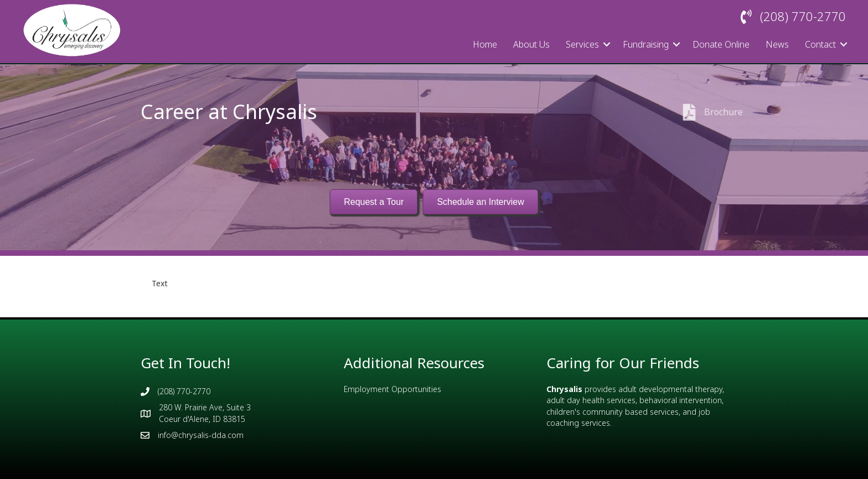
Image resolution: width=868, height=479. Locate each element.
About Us (531, 44)
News (777, 44)
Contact (820, 44)
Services (582, 44)
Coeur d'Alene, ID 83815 (202, 419)
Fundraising (646, 44)
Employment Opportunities (392, 389)
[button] (607, 44)
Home (485, 44)
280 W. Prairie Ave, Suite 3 (205, 407)
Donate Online (721, 44)
